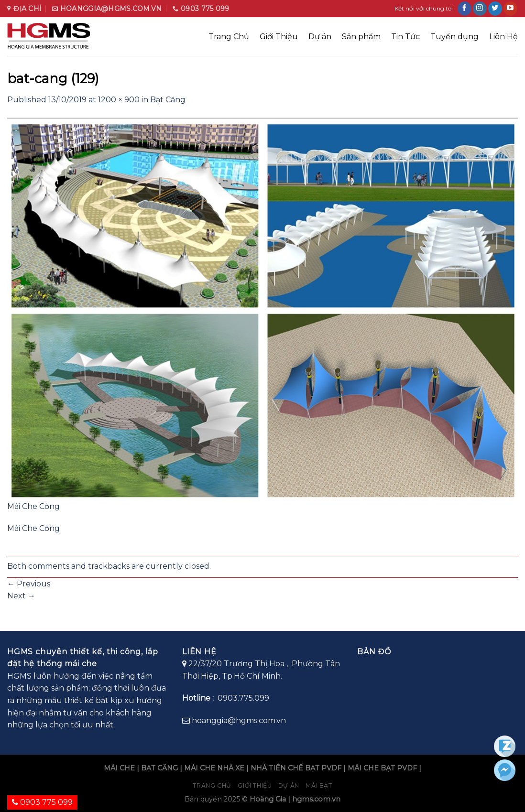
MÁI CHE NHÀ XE (214, 768)
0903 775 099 (42, 802)
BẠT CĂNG (159, 768)
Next (21, 596)
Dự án (320, 37)
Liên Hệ (503, 37)
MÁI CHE (119, 768)
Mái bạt (319, 785)
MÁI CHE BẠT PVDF (382, 768)
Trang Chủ (229, 37)
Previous (29, 584)
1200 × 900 (119, 100)
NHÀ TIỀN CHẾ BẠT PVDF (296, 768)
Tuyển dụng (454, 37)
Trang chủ (212, 785)
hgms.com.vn (316, 799)
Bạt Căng (168, 100)
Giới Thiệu (279, 37)
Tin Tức (405, 37)
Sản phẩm (361, 37)
